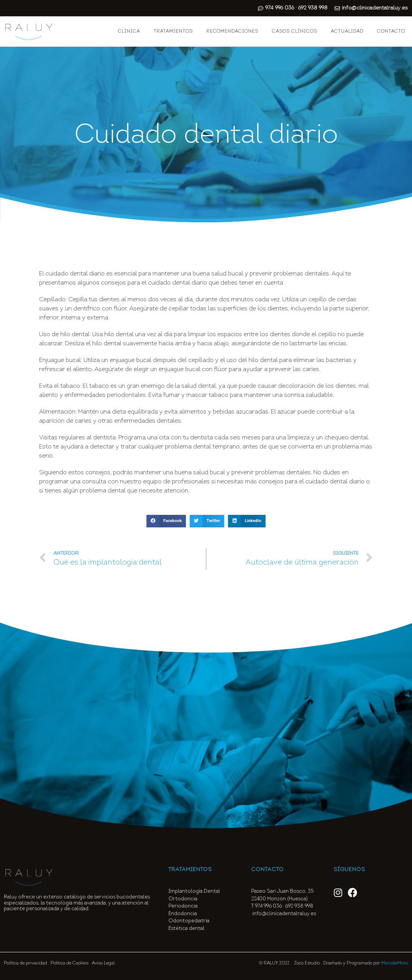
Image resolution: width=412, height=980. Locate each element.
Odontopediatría (189, 921)
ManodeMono (395, 963)
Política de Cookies (69, 963)
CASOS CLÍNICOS (295, 31)
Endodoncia (183, 914)
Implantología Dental (194, 891)
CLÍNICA (129, 31)
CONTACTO (391, 31)
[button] (166, 521)
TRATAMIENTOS (173, 31)
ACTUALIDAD (347, 31)
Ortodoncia (183, 899)
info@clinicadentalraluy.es (284, 914)
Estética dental (186, 929)
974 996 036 (268, 906)
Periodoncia (183, 906)
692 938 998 (300, 906)
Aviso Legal (103, 963)
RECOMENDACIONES (232, 31)
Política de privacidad (25, 963)
